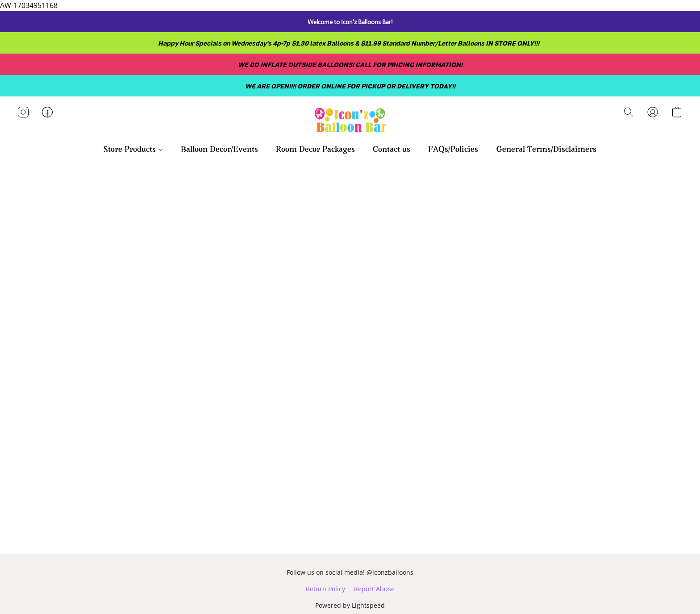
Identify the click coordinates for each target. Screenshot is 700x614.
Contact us (392, 150)
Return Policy (325, 589)
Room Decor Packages (315, 150)
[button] (350, 121)
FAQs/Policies (453, 150)
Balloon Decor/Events (219, 150)
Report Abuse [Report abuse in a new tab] (374, 589)
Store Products (133, 150)
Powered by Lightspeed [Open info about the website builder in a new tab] (350, 605)
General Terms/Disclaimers (546, 150)
